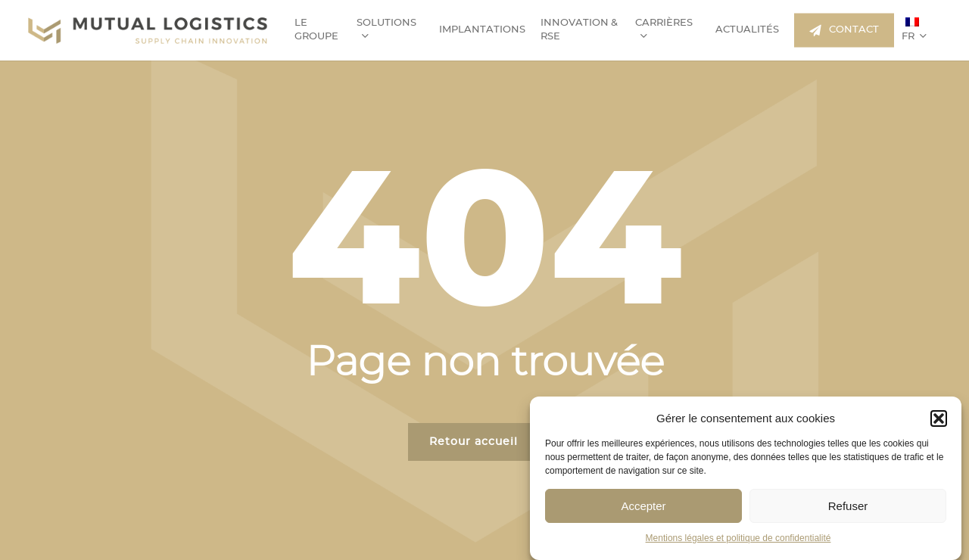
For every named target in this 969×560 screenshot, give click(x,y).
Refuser (848, 506)
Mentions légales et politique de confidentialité (738, 538)
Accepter (643, 506)
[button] (939, 418)
